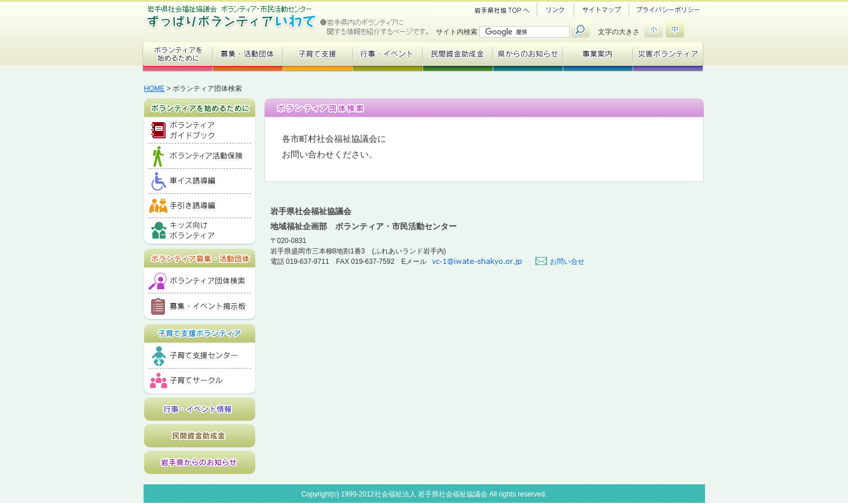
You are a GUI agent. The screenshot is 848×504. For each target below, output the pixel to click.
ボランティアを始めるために (200, 105)
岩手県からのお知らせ (200, 462)
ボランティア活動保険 (200, 156)
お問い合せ (567, 262)
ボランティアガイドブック (200, 131)
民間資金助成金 (200, 436)
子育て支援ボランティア (200, 330)
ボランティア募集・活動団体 (200, 255)
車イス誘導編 (200, 181)
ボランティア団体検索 (200, 281)
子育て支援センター (200, 356)
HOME (155, 89)
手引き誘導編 (200, 206)
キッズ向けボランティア (200, 232)
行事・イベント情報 (200, 409)
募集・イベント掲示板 (200, 307)
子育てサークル (200, 381)
